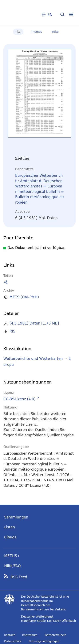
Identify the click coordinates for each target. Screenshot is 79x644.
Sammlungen (16, 517)
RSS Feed (19, 577)
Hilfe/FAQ (12, 566)
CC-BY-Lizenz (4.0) (19, 399)
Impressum (30, 635)
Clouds (10, 537)
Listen (10, 527)
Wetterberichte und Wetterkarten (33, 358)
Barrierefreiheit (55, 635)
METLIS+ (12, 556)
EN (50, 15)
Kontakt (9, 635)
